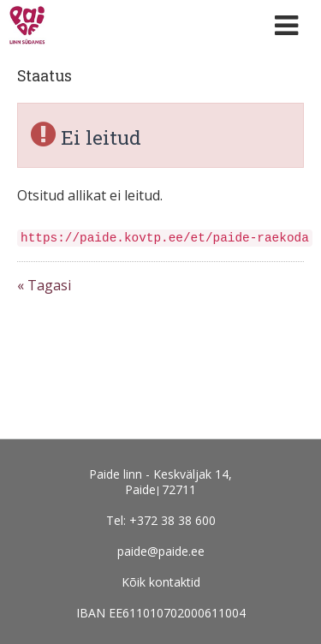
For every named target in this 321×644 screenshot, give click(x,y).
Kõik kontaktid (161, 582)
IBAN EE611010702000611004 (161, 613)
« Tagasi (44, 285)
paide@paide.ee (161, 551)
